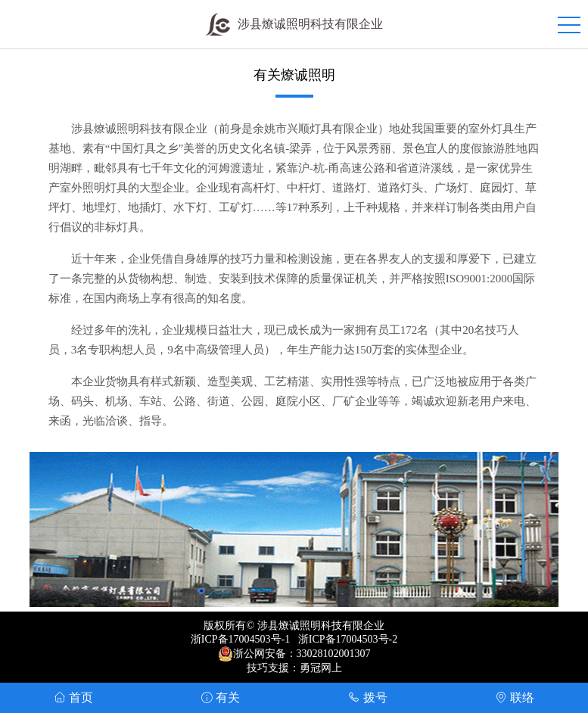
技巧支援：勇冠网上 (294, 668)
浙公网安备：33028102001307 (302, 654)
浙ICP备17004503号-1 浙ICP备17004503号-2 (294, 639)
